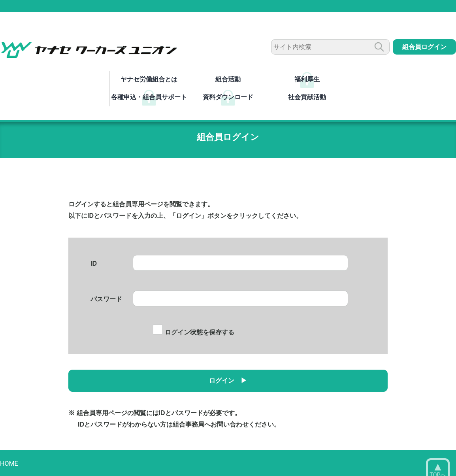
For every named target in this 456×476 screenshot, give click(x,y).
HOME (9, 464)
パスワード (106, 299)
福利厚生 (307, 79)
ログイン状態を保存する (193, 332)
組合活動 (228, 79)
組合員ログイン (424, 47)
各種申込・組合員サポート (149, 97)
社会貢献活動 (307, 97)
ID (94, 263)
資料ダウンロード (228, 97)
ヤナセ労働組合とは (149, 79)
